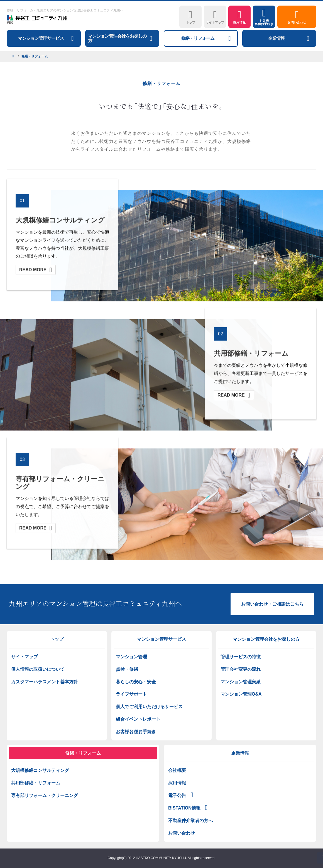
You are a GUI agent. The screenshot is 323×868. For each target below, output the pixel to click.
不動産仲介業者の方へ (190, 821)
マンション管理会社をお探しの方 (266, 639)
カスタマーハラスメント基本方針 (45, 682)
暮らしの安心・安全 (136, 682)
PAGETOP (305, 858)
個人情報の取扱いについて (38, 669)
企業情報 (240, 753)
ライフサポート (131, 694)
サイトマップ (25, 657)
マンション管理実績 (241, 682)
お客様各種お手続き (136, 732)
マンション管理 (131, 657)
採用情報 (177, 783)
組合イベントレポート (138, 719)
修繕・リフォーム (83, 753)
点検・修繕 (127, 669)
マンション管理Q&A (241, 694)
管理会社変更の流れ (241, 669)
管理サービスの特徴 (241, 657)
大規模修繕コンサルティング (40, 770)
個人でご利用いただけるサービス (149, 707)
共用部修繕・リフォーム (36, 783)
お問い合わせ (182, 833)
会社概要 (177, 770)
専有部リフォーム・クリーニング (45, 795)
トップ (57, 639)
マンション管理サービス (161, 639)
